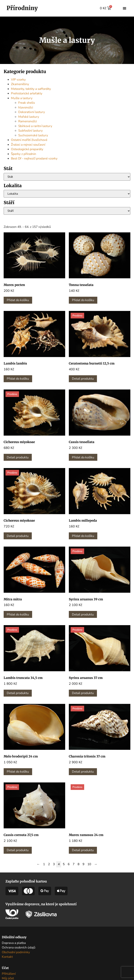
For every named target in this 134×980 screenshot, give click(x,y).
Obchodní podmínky (16, 952)
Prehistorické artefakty (27, 93)
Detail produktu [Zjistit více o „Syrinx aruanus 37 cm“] (83, 693)
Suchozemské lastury (33, 135)
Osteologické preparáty (27, 149)
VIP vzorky (18, 80)
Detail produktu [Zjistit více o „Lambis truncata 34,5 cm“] (18, 693)
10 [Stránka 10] (89, 864)
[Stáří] (67, 211)
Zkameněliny (20, 84)
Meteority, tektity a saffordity (31, 89)
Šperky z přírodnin (24, 154)
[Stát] (67, 177)
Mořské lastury (29, 117)
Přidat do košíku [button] (18, 300)
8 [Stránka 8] (79, 864)
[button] (125, 8)
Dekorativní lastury (32, 112)
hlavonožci (26, 107)
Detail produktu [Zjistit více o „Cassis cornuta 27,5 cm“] (18, 850)
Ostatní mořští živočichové (29, 140)
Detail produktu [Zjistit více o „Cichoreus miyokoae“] (18, 457)
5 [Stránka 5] (64, 864)
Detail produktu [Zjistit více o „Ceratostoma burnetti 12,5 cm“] (83, 379)
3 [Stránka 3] (54, 864)
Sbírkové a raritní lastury (35, 126)
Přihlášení (9, 974)
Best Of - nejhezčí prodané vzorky (34, 158)
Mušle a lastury (22, 98)
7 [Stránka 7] (74, 864)
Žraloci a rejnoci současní (28, 145)
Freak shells (27, 103)
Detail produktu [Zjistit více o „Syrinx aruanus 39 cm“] (83, 614)
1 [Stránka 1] (44, 864)
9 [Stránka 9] (83, 864)
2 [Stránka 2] (49, 864)
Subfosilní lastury (30, 131)
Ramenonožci (28, 121)
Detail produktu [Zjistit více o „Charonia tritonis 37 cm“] (83, 772)
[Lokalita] (67, 194)
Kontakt (7, 957)
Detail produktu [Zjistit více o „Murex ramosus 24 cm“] (83, 850)
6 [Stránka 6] (69, 864)
